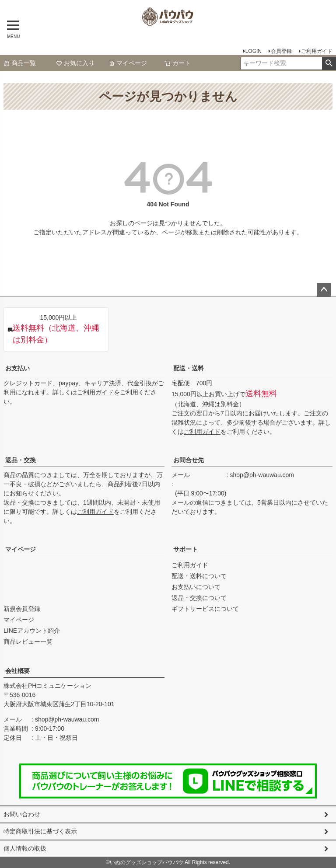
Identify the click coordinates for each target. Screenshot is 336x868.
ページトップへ (324, 290)
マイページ (128, 63)
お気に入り (75, 63)
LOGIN (254, 51)
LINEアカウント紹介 (32, 631)
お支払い (17, 368)
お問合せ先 (189, 460)
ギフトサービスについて (205, 609)
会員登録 (281, 51)
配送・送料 (189, 368)
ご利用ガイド (317, 51)
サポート (185, 549)
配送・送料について (199, 576)
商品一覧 (20, 63)
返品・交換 (21, 460)
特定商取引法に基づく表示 (40, 831)
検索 (329, 63)
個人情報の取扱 (25, 848)
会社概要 (17, 671)
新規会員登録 (22, 609)
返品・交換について (199, 598)
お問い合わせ (22, 814)
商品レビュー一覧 (28, 641)
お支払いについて (196, 587)
